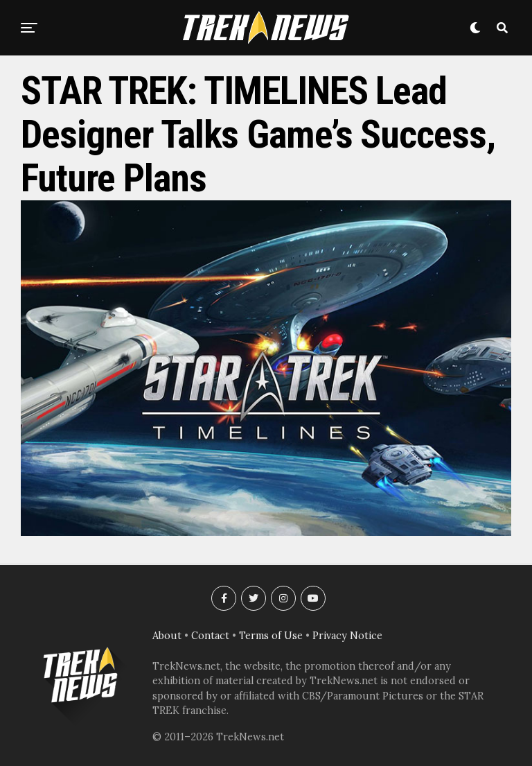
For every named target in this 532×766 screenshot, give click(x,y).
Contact (210, 636)
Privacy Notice (347, 636)
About (167, 636)
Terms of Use (271, 636)
